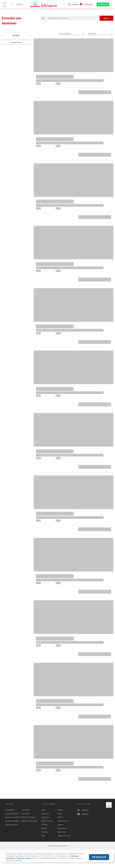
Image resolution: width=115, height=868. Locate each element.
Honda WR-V (10, 810)
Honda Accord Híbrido (13, 817)
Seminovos (45, 814)
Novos (43, 810)
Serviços (61, 817)
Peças (60, 814)
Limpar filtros (16, 42)
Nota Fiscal (62, 832)
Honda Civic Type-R (29, 817)
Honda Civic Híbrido (12, 821)
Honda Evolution (47, 821)
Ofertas (60, 810)
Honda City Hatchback (29, 821)
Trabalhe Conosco (64, 836)
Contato (44, 828)
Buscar (106, 18)
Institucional (62, 828)
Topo (109, 805)
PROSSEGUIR (99, 857)
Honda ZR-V (26, 814)
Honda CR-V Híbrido (12, 814)
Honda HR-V (26, 810)
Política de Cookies (24, 858)
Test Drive (45, 832)
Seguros (60, 825)
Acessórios (45, 817)
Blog (43, 836)
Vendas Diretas (63, 821)
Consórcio (45, 825)
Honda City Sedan (12, 825)
